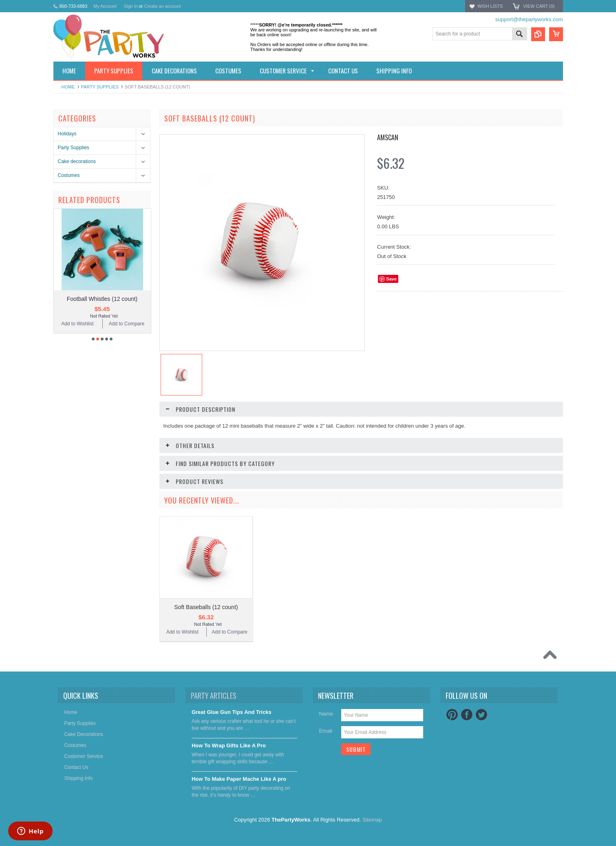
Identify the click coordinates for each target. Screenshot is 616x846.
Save (391, 279)
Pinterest (452, 715)
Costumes (69, 175)
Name (326, 714)
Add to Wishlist (77, 324)
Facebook (467, 715)
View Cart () (539, 6)
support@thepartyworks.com (529, 19)
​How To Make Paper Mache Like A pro (239, 779)
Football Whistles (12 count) (102, 299)
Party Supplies (100, 87)
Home (68, 87)
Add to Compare (127, 324)
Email (326, 731)
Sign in (131, 6)
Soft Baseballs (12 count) (206, 607)
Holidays (67, 134)
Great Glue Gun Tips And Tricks (232, 712)
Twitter (481, 715)
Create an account (162, 6)
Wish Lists (490, 6)
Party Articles (214, 696)
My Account (105, 6)
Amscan (388, 137)
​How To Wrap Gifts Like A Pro (229, 745)
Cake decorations (77, 161)
